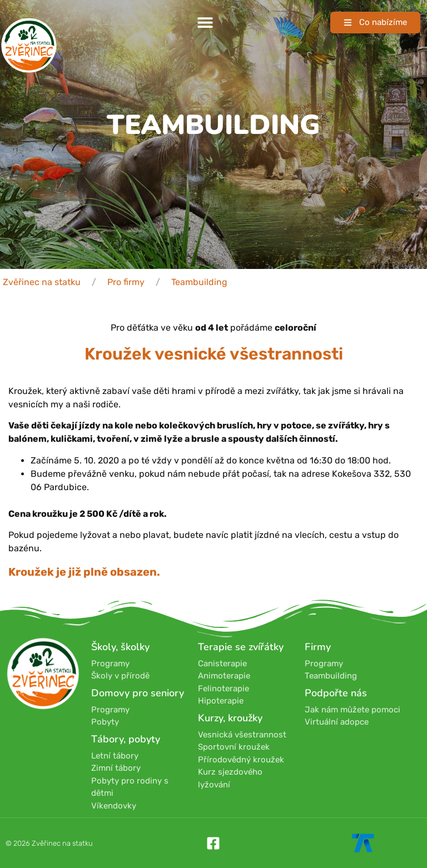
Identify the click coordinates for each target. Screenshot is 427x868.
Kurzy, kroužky (230, 718)
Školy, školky (120, 647)
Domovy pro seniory (138, 693)
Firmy (318, 647)
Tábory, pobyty (126, 739)
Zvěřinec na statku (42, 282)
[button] (205, 23)
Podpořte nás (336, 693)
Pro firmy (126, 282)
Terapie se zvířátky (241, 647)
